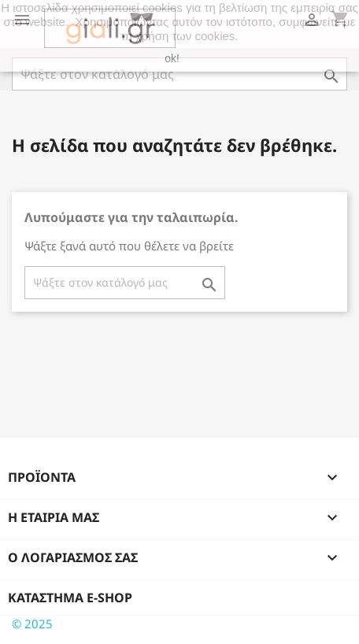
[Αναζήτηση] (179, 74)
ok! (172, 58)
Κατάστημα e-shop (70, 598)
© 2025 (32, 624)
